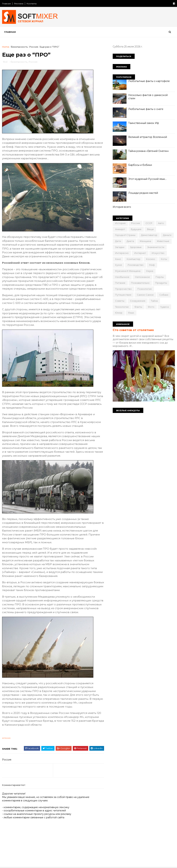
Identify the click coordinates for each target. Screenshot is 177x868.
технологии (122, 307)
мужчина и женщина (128, 271)
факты (138, 307)
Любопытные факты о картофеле (149, 81)
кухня (118, 265)
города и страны (125, 235)
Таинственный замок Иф (144, 123)
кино (118, 259)
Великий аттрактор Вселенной (148, 137)
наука (150, 271)
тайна (154, 301)
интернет (140, 253)
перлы (160, 277)
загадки (120, 247)
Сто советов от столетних (133, 330)
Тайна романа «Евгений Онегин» (149, 151)
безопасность (19, 47)
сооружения (138, 301)
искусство (158, 253)
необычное (122, 277)
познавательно (140, 283)
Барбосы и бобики (140, 165)
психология (145, 289)
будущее (136, 229)
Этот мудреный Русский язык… (147, 179)
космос (151, 259)
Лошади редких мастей (143, 193)
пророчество (123, 289)
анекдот (120, 229)
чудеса (164, 307)
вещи (150, 229)
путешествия (123, 295)
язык (131, 313)
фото (151, 307)
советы (120, 301)
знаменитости (156, 247)
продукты (161, 283)
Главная (6, 4)
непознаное (142, 277)
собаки (164, 295)
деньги (167, 235)
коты (164, 259)
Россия (34, 47)
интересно (122, 253)
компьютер (134, 259)
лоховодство (136, 265)
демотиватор (149, 235)
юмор (119, 313)
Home (6, 47)
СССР (149, 223)
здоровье (136, 247)
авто (161, 223)
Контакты (32, 4)
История (120, 223)
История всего (122, 207)
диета (130, 241)
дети (118, 241)
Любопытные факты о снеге (146, 109)
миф (152, 265)
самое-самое (145, 295)
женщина (145, 241)
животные (163, 241)
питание (120, 283)
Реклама (19, 4)
